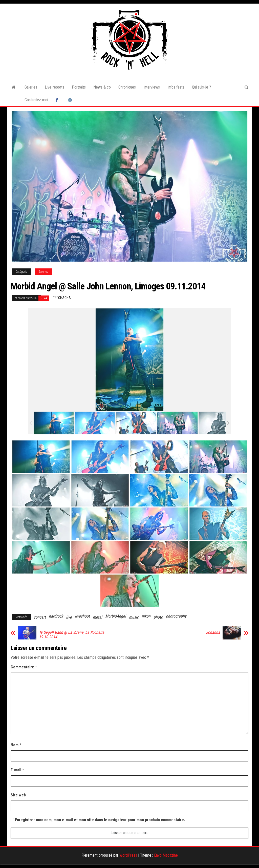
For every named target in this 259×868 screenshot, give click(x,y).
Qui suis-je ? (201, 87)
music (134, 617)
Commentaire (24, 667)
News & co (102, 87)
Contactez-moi (36, 100)
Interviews (152, 87)
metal (98, 617)
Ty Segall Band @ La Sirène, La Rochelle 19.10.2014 (72, 635)
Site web (18, 795)
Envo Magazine (166, 855)
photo (158, 617)
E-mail (17, 770)
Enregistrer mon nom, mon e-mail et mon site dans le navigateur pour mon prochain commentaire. (100, 820)
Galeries (31, 87)
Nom (16, 745)
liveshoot (82, 616)
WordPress (128, 855)
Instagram (71, 100)
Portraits (79, 87)
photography (176, 616)
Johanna (213, 632)
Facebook (58, 100)
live (69, 617)
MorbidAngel (116, 616)
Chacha (64, 298)
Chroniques (127, 87)
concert (40, 617)
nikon (146, 616)
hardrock (56, 616)
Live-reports (55, 87)
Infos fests (176, 87)
